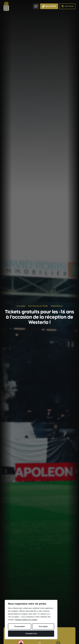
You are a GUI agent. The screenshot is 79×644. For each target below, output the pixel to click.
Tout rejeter (43, 626)
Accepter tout (31, 633)
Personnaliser (20, 626)
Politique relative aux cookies (26, 620)
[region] (31, 620)
